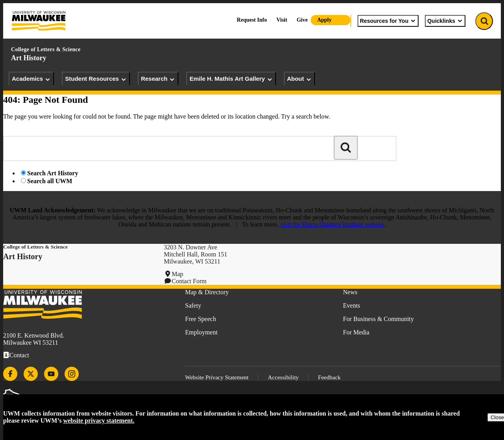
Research (158, 79)
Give (302, 20)
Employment (201, 332)
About (299, 79)
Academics (31, 79)
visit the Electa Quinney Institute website (332, 224)
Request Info (252, 20)
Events (352, 305)
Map (177, 274)
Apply (324, 20)
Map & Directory (207, 292)
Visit (282, 20)
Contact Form (189, 281)
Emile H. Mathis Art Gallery (231, 79)
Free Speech (201, 319)
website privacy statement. (99, 421)
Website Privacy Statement (217, 377)
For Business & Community (378, 319)
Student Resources (96, 79)
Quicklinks (445, 21)
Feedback (329, 377)
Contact (19, 355)
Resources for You (388, 21)
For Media (356, 332)
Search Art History (53, 173)
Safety (193, 305)
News (350, 292)
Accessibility (283, 377)
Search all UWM (50, 181)
